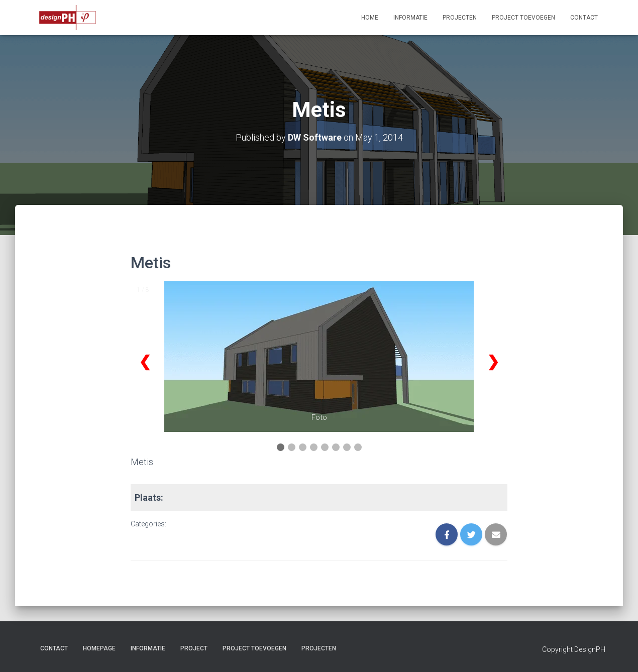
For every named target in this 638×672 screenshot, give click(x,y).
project (194, 648)
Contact (584, 18)
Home (370, 18)
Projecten (460, 18)
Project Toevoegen (523, 18)
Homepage (99, 648)
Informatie (410, 18)
